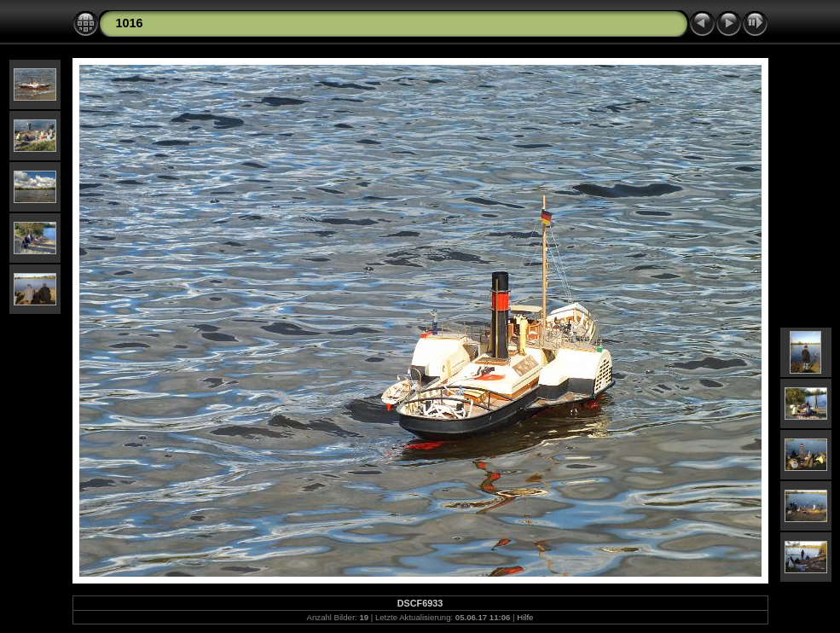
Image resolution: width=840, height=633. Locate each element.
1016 (130, 23)
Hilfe (525, 617)
